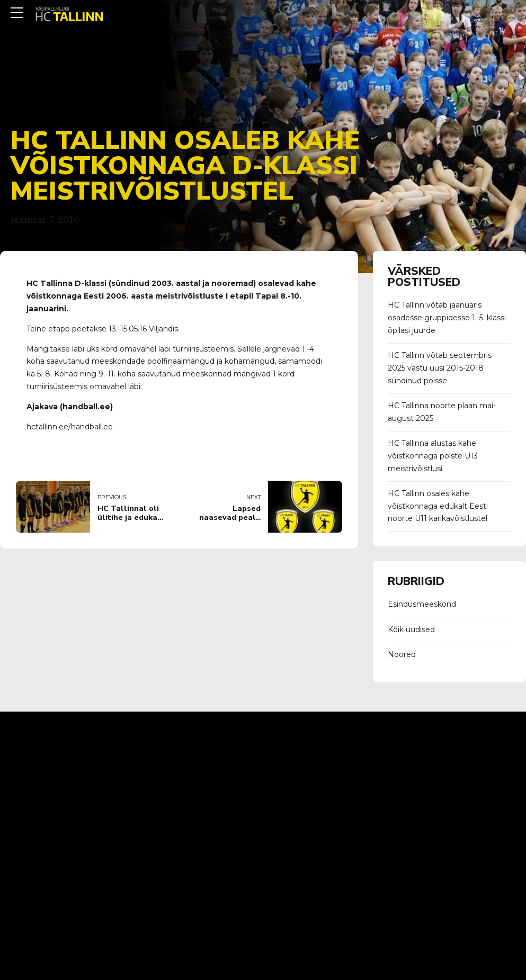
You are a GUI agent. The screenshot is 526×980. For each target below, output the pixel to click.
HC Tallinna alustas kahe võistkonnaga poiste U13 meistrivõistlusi (433, 456)
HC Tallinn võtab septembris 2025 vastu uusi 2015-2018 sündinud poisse (440, 368)
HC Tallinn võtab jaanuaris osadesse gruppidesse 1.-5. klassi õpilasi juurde (447, 318)
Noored (402, 654)
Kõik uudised (411, 630)
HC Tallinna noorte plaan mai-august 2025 (442, 412)
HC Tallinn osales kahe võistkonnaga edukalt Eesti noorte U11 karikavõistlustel (438, 506)
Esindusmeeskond (422, 604)
